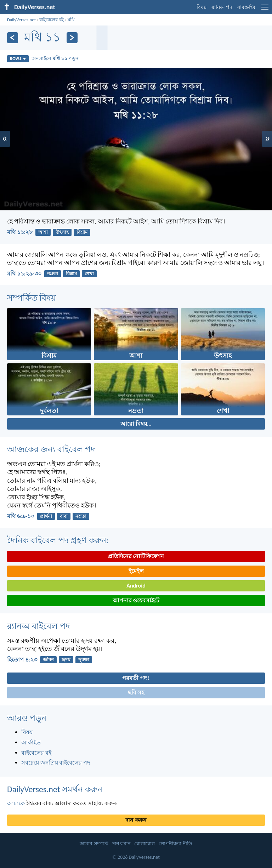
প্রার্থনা (46, 516)
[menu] (265, 10)
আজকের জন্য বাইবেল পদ (51, 449)
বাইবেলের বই (52, 20)
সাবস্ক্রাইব (246, 7)
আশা (43, 232)
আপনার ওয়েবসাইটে (136, 600)
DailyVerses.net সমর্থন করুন (55, 789)
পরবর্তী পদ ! (136, 678)
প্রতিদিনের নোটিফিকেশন (136, 556)
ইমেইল (136, 571)
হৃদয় (66, 660)
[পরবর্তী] (72, 38)
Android (136, 586)
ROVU (18, 59)
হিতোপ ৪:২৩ (22, 660)
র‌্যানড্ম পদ (222, 7)
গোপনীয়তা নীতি (175, 844)
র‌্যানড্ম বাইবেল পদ (39, 626)
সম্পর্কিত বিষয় (32, 298)
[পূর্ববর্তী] (13, 38)
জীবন (48, 660)
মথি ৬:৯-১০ (21, 516)
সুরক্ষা (84, 660)
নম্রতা (53, 274)
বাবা (64, 516)
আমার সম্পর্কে (94, 844)
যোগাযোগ (144, 844)
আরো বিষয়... (136, 424)
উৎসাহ (62, 232)
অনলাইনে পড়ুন (55, 58)
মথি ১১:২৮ (20, 232)
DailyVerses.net (21, 20)
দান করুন (136, 820)
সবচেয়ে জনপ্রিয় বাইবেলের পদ (56, 763)
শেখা (89, 274)
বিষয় (202, 7)
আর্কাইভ (31, 742)
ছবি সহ (136, 693)
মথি (71, 20)
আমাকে (16, 803)
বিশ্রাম (82, 232)
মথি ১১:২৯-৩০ (24, 274)
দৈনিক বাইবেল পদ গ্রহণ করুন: (58, 540)
